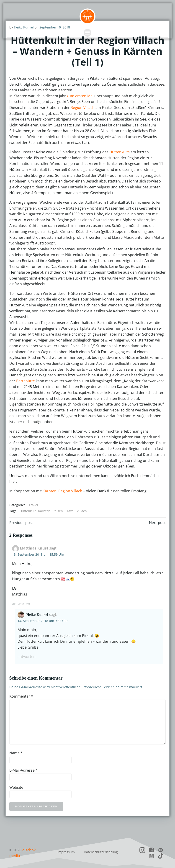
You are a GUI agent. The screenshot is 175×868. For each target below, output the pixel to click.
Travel (33, 505)
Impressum (66, 851)
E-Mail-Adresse (23, 770)
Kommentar (21, 696)
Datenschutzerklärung (101, 851)
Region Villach (82, 107)
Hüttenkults (119, 152)
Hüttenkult (27, 511)
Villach (81, 511)
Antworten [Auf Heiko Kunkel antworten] (26, 656)
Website (16, 787)
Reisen (57, 511)
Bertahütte (142, 375)
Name (15, 752)
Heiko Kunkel (37, 614)
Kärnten (49, 490)
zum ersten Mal (80, 95)
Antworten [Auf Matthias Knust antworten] (21, 603)
